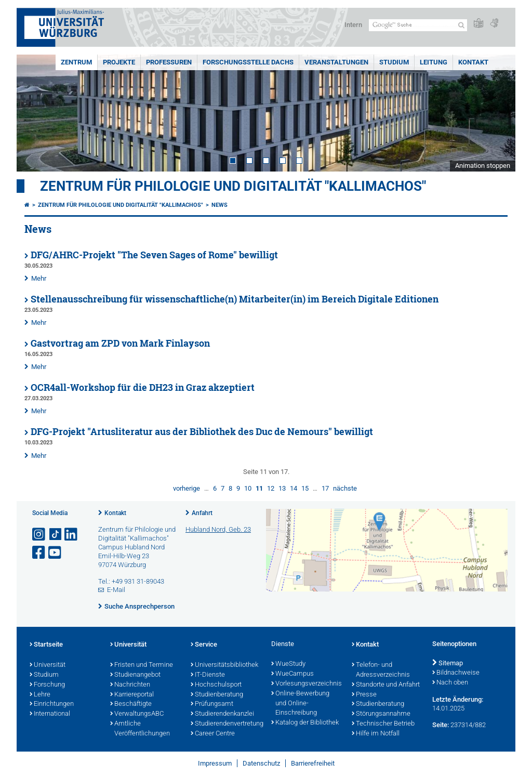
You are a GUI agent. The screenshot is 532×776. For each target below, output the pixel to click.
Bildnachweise (456, 673)
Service (204, 645)
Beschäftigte (131, 704)
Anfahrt (202, 513)
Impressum (215, 763)
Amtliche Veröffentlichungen (140, 729)
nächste (345, 488)
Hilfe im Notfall (376, 734)
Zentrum (76, 62)
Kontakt (473, 62)
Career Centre (213, 734)
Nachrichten (130, 685)
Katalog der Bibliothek (305, 723)
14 (294, 488)
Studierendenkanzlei (222, 714)
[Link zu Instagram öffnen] (39, 535)
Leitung (434, 62)
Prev (35, 113)
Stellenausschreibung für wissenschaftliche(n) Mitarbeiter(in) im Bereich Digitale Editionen (235, 299)
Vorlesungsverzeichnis (306, 684)
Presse (364, 695)
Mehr (39, 278)
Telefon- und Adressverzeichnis (381, 670)
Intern (353, 25)
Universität (48, 665)
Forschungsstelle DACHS (248, 62)
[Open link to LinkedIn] (72, 535)
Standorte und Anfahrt (386, 685)
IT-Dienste (208, 675)
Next (497, 113)
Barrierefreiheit (313, 763)
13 (282, 488)
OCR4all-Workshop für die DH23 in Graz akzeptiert (143, 387)
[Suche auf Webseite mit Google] (418, 25)
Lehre (40, 695)
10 (248, 488)
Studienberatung (217, 695)
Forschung (47, 685)
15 (305, 488)
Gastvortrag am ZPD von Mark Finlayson (120, 343)
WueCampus (292, 674)
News (220, 205)
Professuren (169, 62)
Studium (394, 62)
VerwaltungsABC (137, 714)
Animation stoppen (483, 166)
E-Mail (116, 590)
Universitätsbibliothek (224, 665)
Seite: (441, 725)
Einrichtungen (52, 704)
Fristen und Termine (142, 665)
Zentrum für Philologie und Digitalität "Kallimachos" (233, 186)
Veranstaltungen (336, 62)
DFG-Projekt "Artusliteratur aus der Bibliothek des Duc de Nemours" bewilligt (202, 432)
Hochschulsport (216, 685)
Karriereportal (132, 695)
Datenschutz (261, 763)
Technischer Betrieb (383, 724)
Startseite (46, 645)
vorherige (187, 488)
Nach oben (450, 683)
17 (325, 488)
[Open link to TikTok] (56, 535)
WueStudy (288, 664)
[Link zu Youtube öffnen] (56, 553)
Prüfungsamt (212, 704)
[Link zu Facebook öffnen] (39, 553)
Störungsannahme (381, 714)
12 (271, 488)
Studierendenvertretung (226, 724)
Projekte (119, 62)
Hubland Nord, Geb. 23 (218, 529)
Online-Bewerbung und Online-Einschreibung (300, 704)
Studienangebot (135, 675)
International (50, 714)
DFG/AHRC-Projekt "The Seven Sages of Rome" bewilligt (154, 255)
